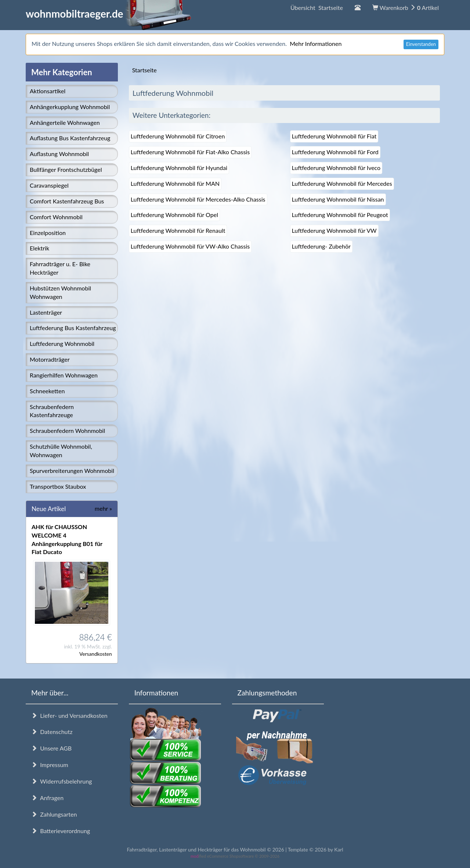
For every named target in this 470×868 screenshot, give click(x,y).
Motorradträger (50, 359)
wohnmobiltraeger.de (109, 14)
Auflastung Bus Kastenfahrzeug (70, 138)
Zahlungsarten (54, 814)
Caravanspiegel (49, 185)
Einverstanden (421, 44)
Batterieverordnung (61, 831)
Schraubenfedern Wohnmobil (67, 431)
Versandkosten (96, 654)
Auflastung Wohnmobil (59, 154)
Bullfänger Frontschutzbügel (66, 169)
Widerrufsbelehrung (62, 781)
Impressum (50, 765)
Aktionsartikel (48, 91)
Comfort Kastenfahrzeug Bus (67, 201)
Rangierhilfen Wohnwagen (64, 375)
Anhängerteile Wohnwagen (65, 122)
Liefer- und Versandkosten (69, 715)
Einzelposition (48, 233)
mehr (103, 508)
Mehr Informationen (316, 44)
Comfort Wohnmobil (56, 217)
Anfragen (47, 798)
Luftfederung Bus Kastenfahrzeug (73, 328)
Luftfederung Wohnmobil (62, 343)
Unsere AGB (51, 748)
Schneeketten (47, 391)
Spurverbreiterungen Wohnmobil (72, 471)
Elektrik (39, 248)
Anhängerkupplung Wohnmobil (70, 107)
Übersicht (317, 8)
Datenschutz (52, 732)
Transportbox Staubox (58, 486)
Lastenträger (46, 312)
